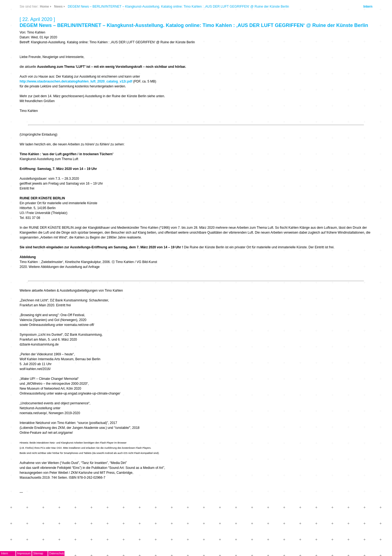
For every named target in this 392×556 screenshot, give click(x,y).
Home (44, 7)
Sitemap (38, 553)
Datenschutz (57, 553)
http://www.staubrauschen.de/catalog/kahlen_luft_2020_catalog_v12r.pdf (76, 81)
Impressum (24, 553)
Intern (368, 7)
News (58, 7)
